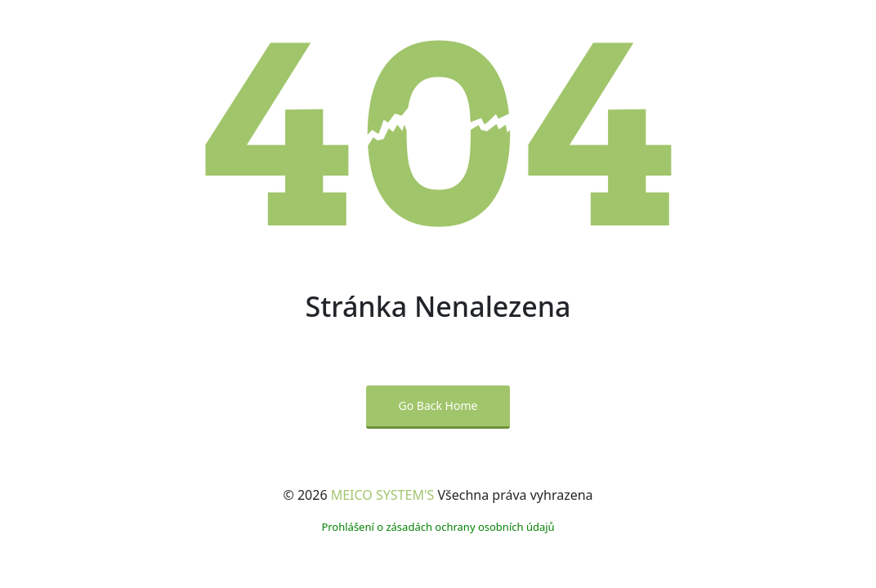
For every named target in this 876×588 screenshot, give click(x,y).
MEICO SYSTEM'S (383, 495)
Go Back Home (438, 405)
